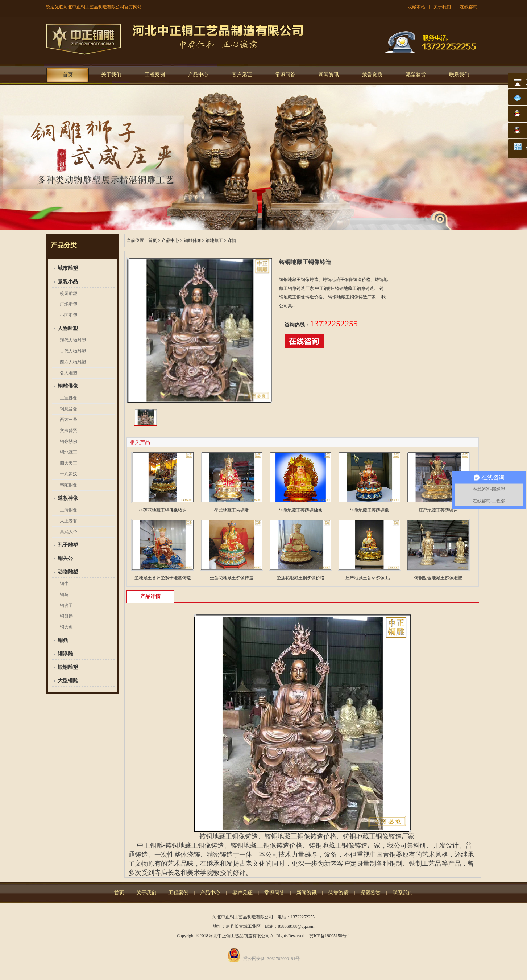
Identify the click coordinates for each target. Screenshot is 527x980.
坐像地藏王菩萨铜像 (369, 510)
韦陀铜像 (69, 485)
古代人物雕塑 (73, 351)
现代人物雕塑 (73, 340)
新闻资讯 (329, 75)
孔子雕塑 (68, 545)
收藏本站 (416, 7)
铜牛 (64, 584)
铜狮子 (66, 605)
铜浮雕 (65, 654)
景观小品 (68, 282)
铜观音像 (69, 409)
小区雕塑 (69, 315)
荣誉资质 (372, 75)
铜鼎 (63, 640)
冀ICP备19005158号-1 (330, 936)
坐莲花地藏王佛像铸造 (232, 578)
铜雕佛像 (68, 386)
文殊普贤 (69, 431)
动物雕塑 (68, 572)
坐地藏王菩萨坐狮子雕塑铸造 (163, 578)
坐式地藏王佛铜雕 (232, 510)
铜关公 (65, 558)
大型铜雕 (68, 681)
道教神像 (68, 498)
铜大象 (66, 627)
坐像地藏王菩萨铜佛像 (300, 510)
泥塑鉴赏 (416, 75)
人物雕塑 (68, 328)
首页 (68, 75)
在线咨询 (469, 7)
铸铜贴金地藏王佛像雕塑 (438, 578)
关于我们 (442, 7)
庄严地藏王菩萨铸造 (438, 510)
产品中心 (198, 75)
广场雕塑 (69, 304)
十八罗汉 (69, 474)
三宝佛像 (69, 398)
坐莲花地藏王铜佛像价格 (300, 578)
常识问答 (285, 75)
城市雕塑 (68, 268)
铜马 (64, 594)
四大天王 (69, 463)
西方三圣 (69, 420)
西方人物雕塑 (73, 362)
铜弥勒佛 (69, 441)
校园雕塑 (69, 293)
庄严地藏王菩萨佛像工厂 (369, 578)
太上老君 (69, 521)
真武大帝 (69, 532)
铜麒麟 (66, 616)
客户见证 (242, 75)
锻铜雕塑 (68, 667)
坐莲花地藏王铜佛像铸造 (163, 510)
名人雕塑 (69, 373)
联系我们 (459, 75)
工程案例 (155, 75)
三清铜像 (69, 510)
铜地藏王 (69, 452)
